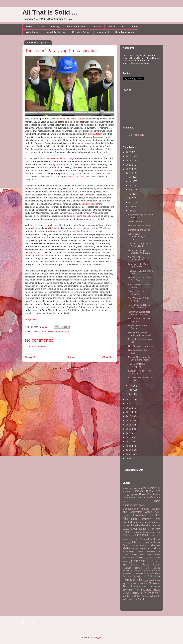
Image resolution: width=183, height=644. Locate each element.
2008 (129, 450)
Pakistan (126, 557)
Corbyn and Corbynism (142, 510)
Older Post (108, 357)
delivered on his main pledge (60, 158)
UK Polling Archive (81, 32)
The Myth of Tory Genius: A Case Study (140, 245)
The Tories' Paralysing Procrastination (61, 51)
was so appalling (77, 176)
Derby (158, 512)
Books (135, 26)
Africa (137, 488)
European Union (150, 519)
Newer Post (32, 357)
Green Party (154, 529)
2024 (129, 160)
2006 (129, 459)
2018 (129, 408)
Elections (130, 519)
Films (148, 522)
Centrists (155, 497)
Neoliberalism (154, 551)
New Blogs (130, 554)
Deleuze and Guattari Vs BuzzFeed (140, 279)
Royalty (139, 571)
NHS (142, 554)
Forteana (156, 522)
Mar (131, 385)
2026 (129, 152)
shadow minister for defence (72, 119)
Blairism (138, 491)
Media (126, 548)
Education (155, 515)
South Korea (155, 580)
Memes (135, 549)
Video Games (32, 32)
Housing (137, 532)
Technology (155, 587)
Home (29, 26)
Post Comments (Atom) (76, 368)
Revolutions (128, 571)
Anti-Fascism (149, 488)
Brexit (35, 331)
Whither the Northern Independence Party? (140, 334)
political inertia (53, 228)
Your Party (133, 599)
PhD (133, 557)
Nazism (141, 551)
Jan (131, 394)
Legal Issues (154, 539)
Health (126, 532)
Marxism (156, 545)
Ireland (58, 331)
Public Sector (151, 565)
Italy (159, 535)
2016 (129, 416)
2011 (129, 437)
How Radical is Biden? (139, 226)
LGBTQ (126, 542)
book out (127, 61)
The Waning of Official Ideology (139, 299)
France (126, 526)
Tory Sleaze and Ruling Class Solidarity (139, 306)
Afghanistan (128, 488)
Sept (131, 190)
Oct (131, 185)
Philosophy (142, 557)
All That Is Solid (137, 135)
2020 (129, 399)
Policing (127, 561)
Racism (127, 568)
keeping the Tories (88, 204)
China (126, 501)
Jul (130, 198)
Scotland (156, 573)
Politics (66, 331)
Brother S (134, 498)
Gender (111, 26)
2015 (129, 421)
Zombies (142, 599)
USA (158, 593)
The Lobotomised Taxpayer (136, 293)
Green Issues (139, 529)
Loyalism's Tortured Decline (137, 327)
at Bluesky (134, 63)
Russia (147, 571)
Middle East (146, 549)
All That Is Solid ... (50, 12)
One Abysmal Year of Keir (140, 346)
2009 (129, 446)
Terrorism (127, 590)
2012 (129, 433)
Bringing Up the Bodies (139, 230)
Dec (131, 177)
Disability (127, 515)
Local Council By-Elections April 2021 (139, 252)
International (103, 32)
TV (145, 593)
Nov (131, 181)
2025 (129, 156)
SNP (150, 576)
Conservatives (46, 331)
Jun (131, 202)
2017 (129, 412)
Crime (148, 512)
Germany (156, 526)
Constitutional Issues (136, 509)
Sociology (55, 26)
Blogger (97, 637)
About (41, 26)
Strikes (145, 587)
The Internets (143, 590)
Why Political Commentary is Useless (137, 237)
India (132, 535)
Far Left (97, 26)
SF (144, 576)
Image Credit (31, 319)
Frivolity (135, 525)
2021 (129, 173)
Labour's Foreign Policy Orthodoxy (139, 372)
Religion (157, 568)
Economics (140, 515)
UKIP (151, 593)
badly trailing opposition (81, 216)
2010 (129, 442)
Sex (123, 26)
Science (147, 573)
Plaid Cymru (155, 557)
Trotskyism (137, 593)
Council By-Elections (56, 32)
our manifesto (94, 134)
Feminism (139, 522)
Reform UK (142, 568)
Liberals (148, 542)
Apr (131, 211)
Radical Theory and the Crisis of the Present (139, 358)
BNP (136, 494)
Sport (134, 583)
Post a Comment (37, 346)
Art (159, 488)
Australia (126, 491)
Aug (131, 194)
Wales (145, 596)
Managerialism (140, 546)
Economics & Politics (77, 26)
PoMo (147, 561)
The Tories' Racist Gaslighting (137, 365)
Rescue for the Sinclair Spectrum (139, 320)
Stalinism (143, 583)
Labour (128, 539)
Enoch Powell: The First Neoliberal (140, 286)
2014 (129, 425)
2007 (129, 454)
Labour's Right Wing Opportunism (138, 265)
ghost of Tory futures (82, 231)
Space (126, 583)
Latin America (141, 539)
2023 (129, 165)
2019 (129, 404)
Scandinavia (138, 573)
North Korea (154, 554)
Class (156, 501)
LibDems (137, 542)
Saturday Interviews (125, 32)
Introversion (142, 535)
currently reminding (56, 164)
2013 (129, 429)
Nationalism (128, 551)
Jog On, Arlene (135, 221)
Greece (126, 529)
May (131, 207)
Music (157, 548)
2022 (129, 169)
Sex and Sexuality (132, 576)
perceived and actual (35, 256)
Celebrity (145, 498)
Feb (131, 390)
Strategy (135, 586)
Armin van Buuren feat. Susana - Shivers (139, 313)
